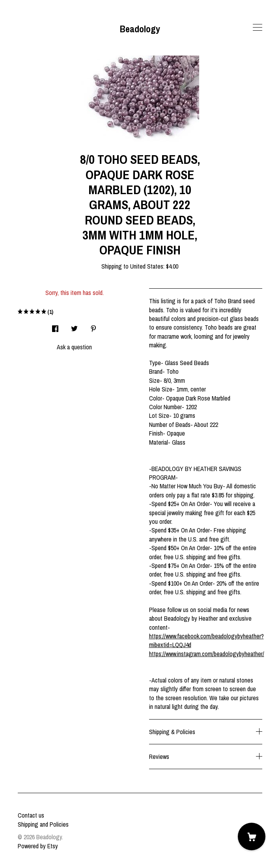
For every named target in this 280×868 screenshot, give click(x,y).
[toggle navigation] (258, 28)
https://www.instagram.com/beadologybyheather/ (207, 654)
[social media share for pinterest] (93, 326)
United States (147, 266)
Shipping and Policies (43, 824)
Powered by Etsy (38, 846)
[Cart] (252, 836)
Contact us (31, 815)
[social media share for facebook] (55, 326)
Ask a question (74, 347)
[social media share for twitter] (74, 326)
